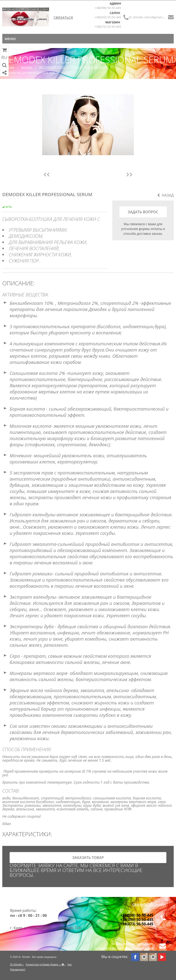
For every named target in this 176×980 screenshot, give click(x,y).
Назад (165, 195)
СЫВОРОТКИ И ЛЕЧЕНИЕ (90, 67)
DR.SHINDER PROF (52, 67)
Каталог (27, 67)
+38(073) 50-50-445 (108, 27)
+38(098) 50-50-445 (108, 8)
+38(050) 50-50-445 (108, 17)
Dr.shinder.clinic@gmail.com (147, 17)
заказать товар (88, 858)
